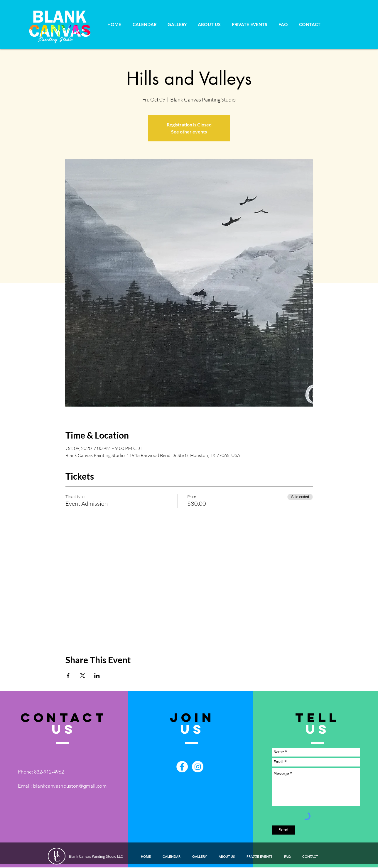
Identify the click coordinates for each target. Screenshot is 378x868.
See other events (189, 132)
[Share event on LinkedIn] (97, 676)
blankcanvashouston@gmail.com (70, 786)
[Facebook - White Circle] (182, 767)
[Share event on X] (83, 676)
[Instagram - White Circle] (198, 767)
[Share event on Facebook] (68, 676)
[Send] (283, 830)
